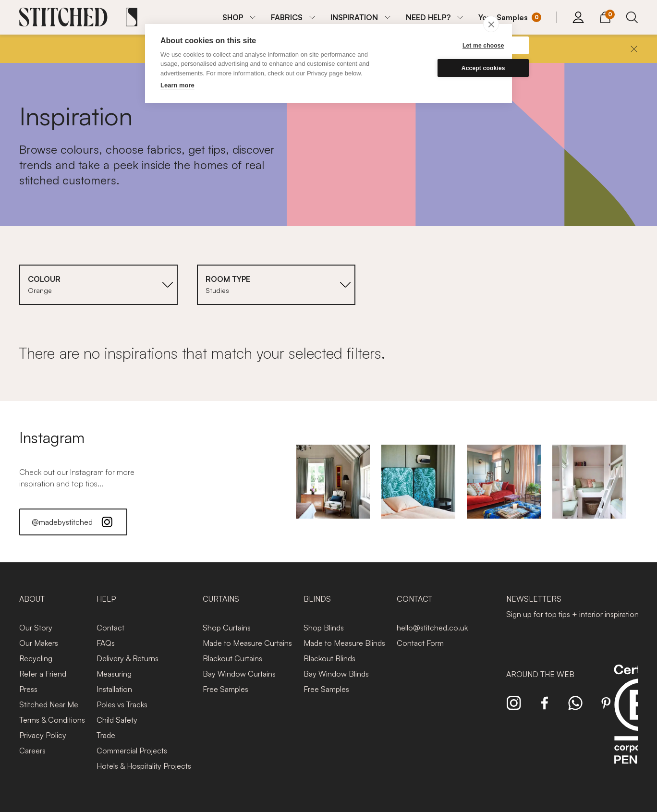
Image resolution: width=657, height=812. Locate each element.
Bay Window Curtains (239, 674)
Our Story (36, 628)
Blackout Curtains (232, 658)
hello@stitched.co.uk (432, 628)
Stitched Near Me (49, 704)
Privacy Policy (43, 735)
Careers (32, 751)
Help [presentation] (106, 599)
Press (28, 689)
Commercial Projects (132, 751)
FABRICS (287, 17)
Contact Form (420, 643)
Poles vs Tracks (122, 704)
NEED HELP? (428, 17)
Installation (114, 689)
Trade (106, 735)
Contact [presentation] (414, 599)
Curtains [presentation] (221, 599)
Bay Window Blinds (336, 674)
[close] (491, 24)
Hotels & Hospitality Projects (144, 766)
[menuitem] (239, 17)
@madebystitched (73, 522)
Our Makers (39, 643)
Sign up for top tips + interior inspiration (572, 614)
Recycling (36, 658)
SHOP (233, 17)
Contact (110, 628)
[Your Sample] (510, 17)
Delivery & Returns (128, 658)
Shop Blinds (324, 628)
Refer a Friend (43, 674)
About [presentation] (32, 599)
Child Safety (117, 720)
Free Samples (225, 689)
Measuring (114, 674)
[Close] (634, 49)
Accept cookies (451, 68)
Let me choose (451, 46)
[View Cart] (605, 16)
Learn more (177, 85)
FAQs (106, 643)
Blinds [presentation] (317, 599)
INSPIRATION (354, 17)
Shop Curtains (227, 628)
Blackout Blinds (329, 658)
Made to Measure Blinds (344, 643)
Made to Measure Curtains (247, 643)
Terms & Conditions (52, 720)
